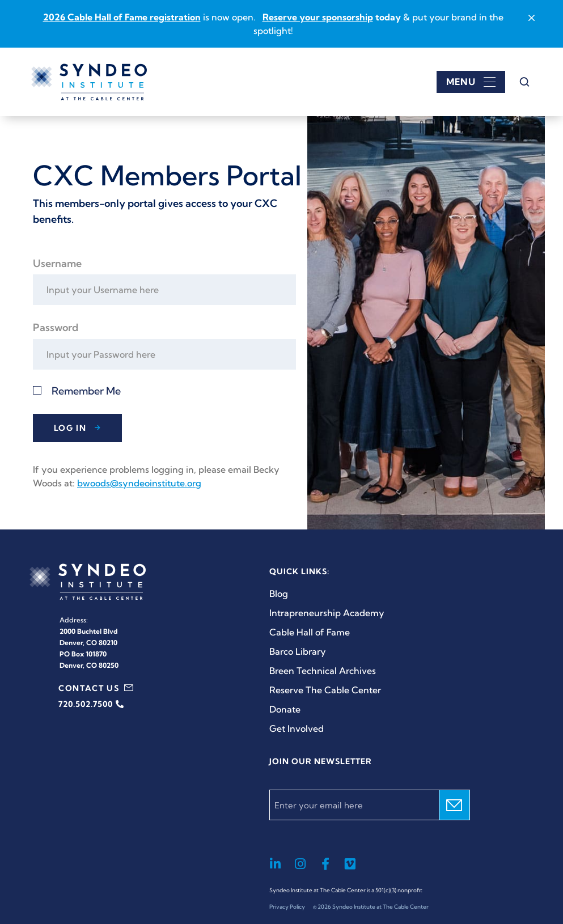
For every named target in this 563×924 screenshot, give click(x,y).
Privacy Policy (287, 907)
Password (56, 327)
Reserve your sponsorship (318, 17)
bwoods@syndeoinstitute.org (139, 483)
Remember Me (86, 391)
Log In (70, 428)
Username (57, 263)
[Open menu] (471, 82)
